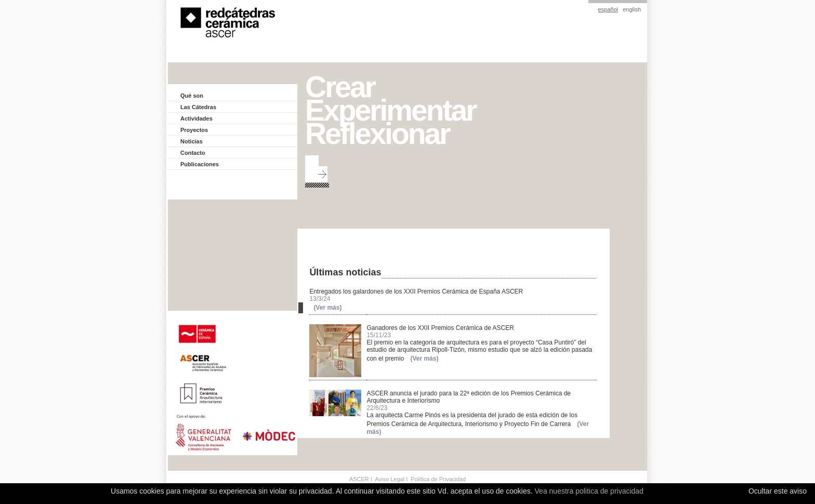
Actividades (196, 118)
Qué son (192, 96)
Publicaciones (200, 164)
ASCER (359, 479)
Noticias (192, 141)
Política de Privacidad (438, 479)
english (632, 9)
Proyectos (194, 130)
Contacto (193, 153)
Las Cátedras (198, 107)
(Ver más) (327, 308)
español (608, 9)
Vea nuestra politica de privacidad (589, 491)
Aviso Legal (390, 479)
